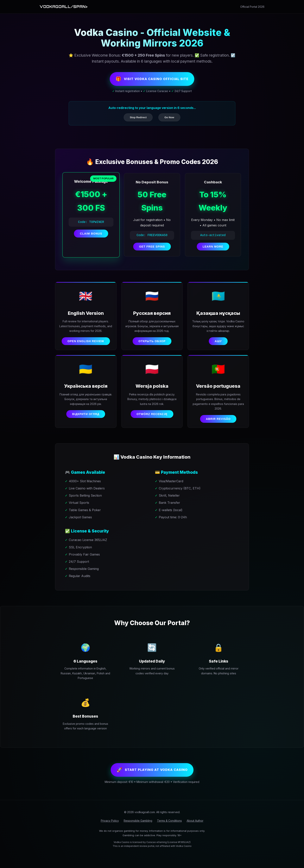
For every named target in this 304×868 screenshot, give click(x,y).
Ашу (218, 345)
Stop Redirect (138, 120)
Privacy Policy (110, 835)
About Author (195, 835)
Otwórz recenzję (152, 425)
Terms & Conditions (169, 835)
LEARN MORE (213, 249)
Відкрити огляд (86, 425)
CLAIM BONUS (91, 236)
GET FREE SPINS (152, 249)
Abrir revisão (218, 429)
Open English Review (86, 345)
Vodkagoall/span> (68, 7)
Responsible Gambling (138, 835)
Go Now (169, 120)
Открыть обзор (152, 349)
